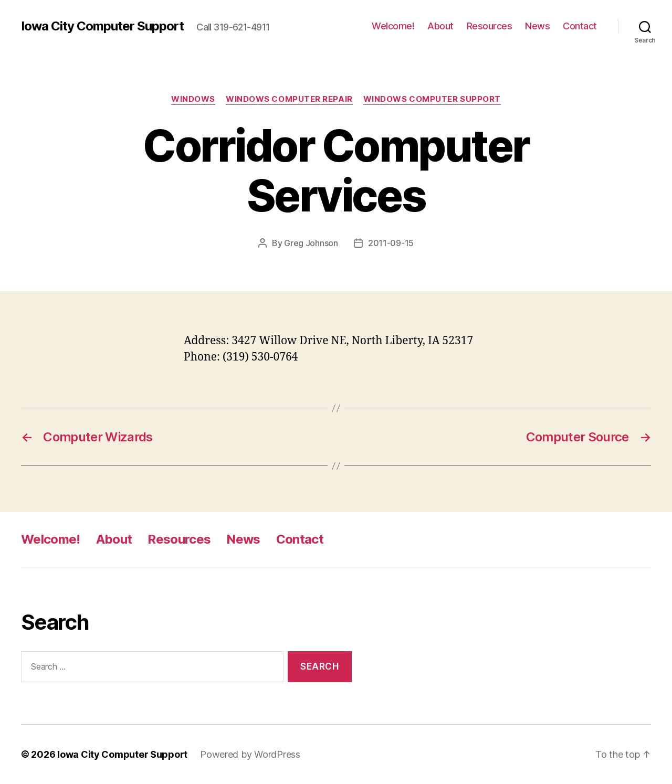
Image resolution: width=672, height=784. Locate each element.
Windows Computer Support (432, 99)
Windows (193, 99)
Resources (490, 26)
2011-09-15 (391, 243)
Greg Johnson (311, 243)
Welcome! (393, 26)
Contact (580, 26)
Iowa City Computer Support (102, 26)
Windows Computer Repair (289, 99)
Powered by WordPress (250, 754)
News (537, 26)
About (440, 26)
